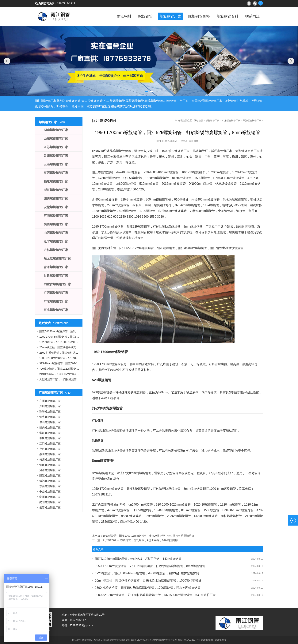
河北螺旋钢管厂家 (56, 310)
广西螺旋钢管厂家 (56, 293)
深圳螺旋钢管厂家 (50, 406)
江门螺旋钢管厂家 (50, 443)
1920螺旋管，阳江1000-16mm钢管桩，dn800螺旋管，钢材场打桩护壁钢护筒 (148, 536)
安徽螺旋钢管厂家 (56, 207)
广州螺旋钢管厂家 (50, 401)
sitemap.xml (207, 640)
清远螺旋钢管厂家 (50, 481)
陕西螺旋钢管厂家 (56, 224)
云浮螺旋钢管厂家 (50, 507)
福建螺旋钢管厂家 (56, 181)
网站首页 (199, 121)
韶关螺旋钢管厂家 (50, 427)
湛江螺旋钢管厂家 (50, 433)
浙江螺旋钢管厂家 (56, 190)
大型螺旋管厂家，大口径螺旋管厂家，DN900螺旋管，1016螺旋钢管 (80, 379)
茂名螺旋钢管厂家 (50, 449)
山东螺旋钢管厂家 (56, 139)
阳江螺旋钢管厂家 (252, 121)
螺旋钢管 (138, 16)
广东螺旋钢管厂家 (231, 121)
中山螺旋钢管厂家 (50, 491)
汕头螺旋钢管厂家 (50, 417)
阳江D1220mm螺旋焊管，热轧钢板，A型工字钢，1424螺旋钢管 (141, 540)
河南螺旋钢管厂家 (56, 216)
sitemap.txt (220, 640)
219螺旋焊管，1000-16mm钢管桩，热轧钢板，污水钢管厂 (74, 374)
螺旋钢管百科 (225, 16)
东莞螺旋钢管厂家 (50, 486)
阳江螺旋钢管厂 (105, 121)
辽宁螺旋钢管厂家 (56, 241)
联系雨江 (252, 16)
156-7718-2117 (66, 3)
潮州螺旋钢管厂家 (50, 497)
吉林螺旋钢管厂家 (56, 250)
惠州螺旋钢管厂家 (50, 454)
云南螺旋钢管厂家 (56, 164)
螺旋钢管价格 (195, 16)
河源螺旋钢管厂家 (50, 470)
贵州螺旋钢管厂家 (56, 156)
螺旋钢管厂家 (164, 16)
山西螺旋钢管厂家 (56, 233)
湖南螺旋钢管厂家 (56, 130)
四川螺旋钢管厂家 (56, 199)
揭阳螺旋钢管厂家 (50, 502)
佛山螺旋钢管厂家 (50, 422)
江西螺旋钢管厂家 (56, 173)
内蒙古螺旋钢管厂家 (57, 284)
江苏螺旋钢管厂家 (56, 147)
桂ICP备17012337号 (188, 640)
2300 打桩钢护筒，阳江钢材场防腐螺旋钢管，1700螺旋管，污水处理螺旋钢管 (148, 588)
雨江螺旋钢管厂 (54, 16)
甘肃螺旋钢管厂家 (56, 276)
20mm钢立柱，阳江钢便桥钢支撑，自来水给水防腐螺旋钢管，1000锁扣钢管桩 (148, 580)
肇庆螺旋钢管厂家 (50, 438)
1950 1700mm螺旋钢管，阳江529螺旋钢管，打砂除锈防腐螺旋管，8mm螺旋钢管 (150, 566)
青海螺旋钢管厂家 (56, 267)
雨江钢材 (115, 16)
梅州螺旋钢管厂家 (50, 459)
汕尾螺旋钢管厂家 (50, 465)
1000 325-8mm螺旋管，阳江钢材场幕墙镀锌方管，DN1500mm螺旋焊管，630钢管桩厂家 (155, 595)
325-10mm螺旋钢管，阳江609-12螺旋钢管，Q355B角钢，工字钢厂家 (81, 363)
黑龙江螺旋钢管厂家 (57, 258)
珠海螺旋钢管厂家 (50, 411)
